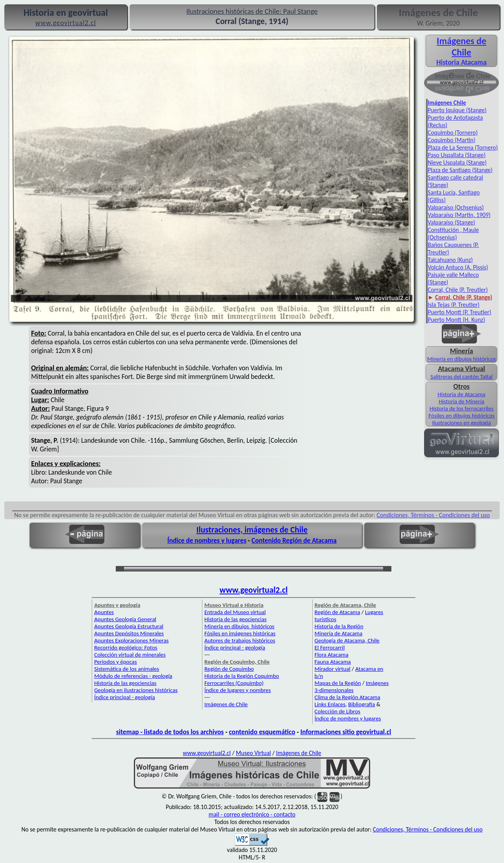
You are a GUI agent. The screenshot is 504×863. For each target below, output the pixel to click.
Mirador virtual (333, 669)
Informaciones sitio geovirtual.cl (346, 732)
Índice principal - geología (124, 697)
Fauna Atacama (333, 662)
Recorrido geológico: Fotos (126, 648)
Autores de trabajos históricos (240, 640)
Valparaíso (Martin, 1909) (459, 215)
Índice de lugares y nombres (238, 690)
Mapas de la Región (338, 683)
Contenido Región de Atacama (294, 540)
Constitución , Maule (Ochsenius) (453, 234)
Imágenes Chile (447, 103)
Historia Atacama (461, 62)
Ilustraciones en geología (462, 423)
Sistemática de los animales (127, 669)
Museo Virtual (253, 753)
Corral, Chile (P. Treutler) (458, 290)
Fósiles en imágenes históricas (240, 633)
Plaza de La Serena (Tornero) (463, 148)
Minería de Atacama (338, 633)
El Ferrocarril (330, 648)
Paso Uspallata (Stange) (457, 155)
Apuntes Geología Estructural (129, 626)
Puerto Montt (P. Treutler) (459, 312)
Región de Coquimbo (229, 669)
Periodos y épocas (115, 662)
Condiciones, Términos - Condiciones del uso (434, 515)
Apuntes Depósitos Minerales (129, 633)
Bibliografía (361, 704)
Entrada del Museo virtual (235, 612)
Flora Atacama (332, 655)
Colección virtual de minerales (130, 655)
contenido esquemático (262, 732)
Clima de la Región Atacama (347, 697)
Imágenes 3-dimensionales (352, 687)
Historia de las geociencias (125, 683)
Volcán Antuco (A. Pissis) (458, 267)
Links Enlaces (330, 704)
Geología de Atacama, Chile (347, 640)
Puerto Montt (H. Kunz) (456, 320)
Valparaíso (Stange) (451, 222)
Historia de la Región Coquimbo (242, 676)
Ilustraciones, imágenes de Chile (252, 530)
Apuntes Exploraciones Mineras (131, 640)
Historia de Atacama (462, 394)
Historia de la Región (339, 626)
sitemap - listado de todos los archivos (170, 732)
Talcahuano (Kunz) (450, 260)
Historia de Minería (461, 401)
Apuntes (104, 612)
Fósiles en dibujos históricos (461, 416)
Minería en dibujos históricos (461, 359)
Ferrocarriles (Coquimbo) (234, 683)
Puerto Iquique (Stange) (457, 110)
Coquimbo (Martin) (451, 140)
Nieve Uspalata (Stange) (457, 162)
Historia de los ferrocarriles (461, 408)
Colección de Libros (337, 711)
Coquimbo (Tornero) (453, 133)
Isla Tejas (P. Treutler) (454, 305)
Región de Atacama (337, 612)
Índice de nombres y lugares (207, 540)
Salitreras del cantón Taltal (461, 377)
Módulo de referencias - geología (133, 676)
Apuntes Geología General (125, 619)
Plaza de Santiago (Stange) (460, 170)
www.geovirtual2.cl (254, 590)
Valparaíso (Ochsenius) (456, 207)
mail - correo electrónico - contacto (252, 814)
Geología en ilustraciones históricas (136, 690)
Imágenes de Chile (461, 46)
